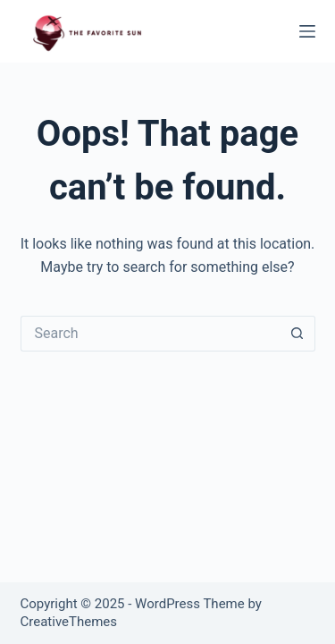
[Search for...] (150, 334)
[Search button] (297, 334)
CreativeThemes (69, 622)
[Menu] (307, 31)
